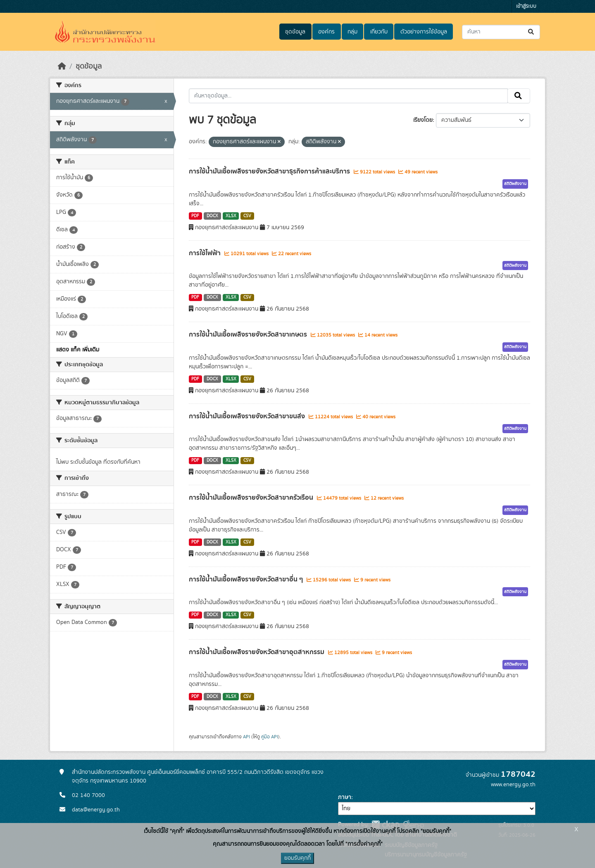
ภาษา (345, 797)
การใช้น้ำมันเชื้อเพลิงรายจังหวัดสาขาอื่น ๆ (247, 579)
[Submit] (532, 32)
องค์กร (326, 32)
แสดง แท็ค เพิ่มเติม (78, 350)
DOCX (212, 216)
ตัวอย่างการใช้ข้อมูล (424, 32)
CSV (247, 216)
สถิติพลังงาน (515, 184)
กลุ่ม (352, 32)
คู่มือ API (270, 737)
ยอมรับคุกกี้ (297, 858)
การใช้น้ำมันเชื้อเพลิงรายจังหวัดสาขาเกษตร (249, 334)
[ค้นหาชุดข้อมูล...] (501, 32)
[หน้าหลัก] (62, 66)
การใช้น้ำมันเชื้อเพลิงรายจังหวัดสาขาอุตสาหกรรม (257, 652)
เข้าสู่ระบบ (526, 6)
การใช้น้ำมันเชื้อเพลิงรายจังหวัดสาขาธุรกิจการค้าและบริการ (270, 171)
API (246, 737)
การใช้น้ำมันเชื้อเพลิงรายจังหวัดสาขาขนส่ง (248, 416)
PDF (195, 216)
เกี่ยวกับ (379, 32)
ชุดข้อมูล (295, 32)
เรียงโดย (423, 120)
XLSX (231, 216)
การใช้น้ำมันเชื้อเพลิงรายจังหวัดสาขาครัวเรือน (252, 498)
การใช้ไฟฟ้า (206, 253)
